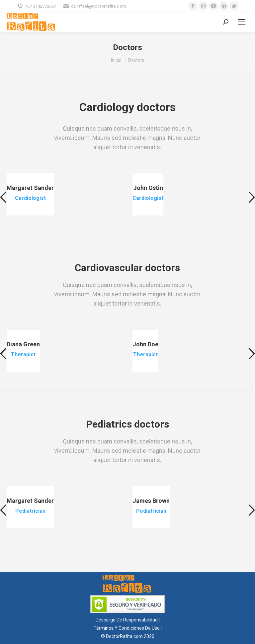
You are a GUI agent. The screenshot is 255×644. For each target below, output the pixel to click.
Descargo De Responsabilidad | (128, 620)
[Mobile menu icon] (242, 22)
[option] (65, 194)
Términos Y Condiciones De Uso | (128, 628)
